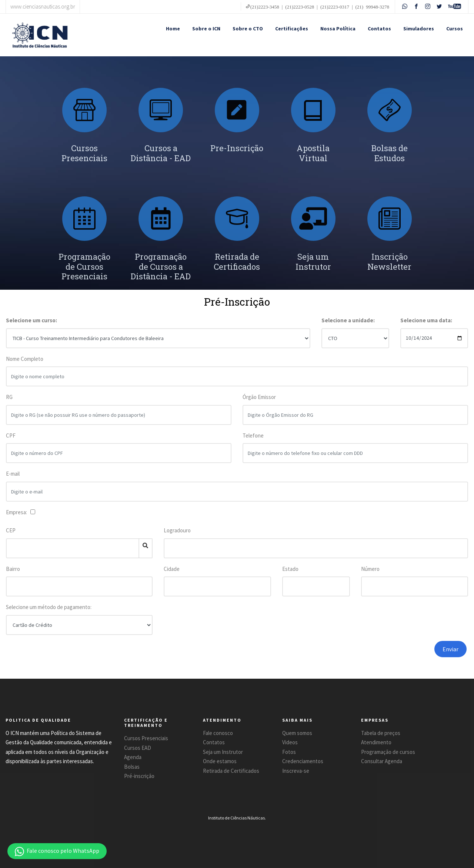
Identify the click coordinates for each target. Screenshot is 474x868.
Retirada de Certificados (231, 771)
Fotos (289, 752)
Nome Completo (25, 363)
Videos (290, 742)
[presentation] (360, 655)
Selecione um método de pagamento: (49, 607)
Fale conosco (218, 733)
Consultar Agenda (382, 761)
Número (370, 569)
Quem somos (297, 733)
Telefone (253, 439)
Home (173, 29)
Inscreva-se (296, 771)
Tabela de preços (381, 733)
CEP (11, 530)
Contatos (379, 29)
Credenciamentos (303, 761)
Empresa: (18, 512)
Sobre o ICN (206, 29)
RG (9, 401)
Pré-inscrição (139, 776)
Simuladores (419, 29)
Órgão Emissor (259, 401)
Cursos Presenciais (146, 738)
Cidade (172, 569)
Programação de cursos (388, 752)
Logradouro (177, 530)
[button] (57, 851)
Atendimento (376, 742)
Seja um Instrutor (223, 752)
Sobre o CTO (248, 29)
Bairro (13, 569)
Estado (290, 569)
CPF (11, 439)
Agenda (133, 757)
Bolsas (132, 767)
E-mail (13, 478)
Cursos (455, 29)
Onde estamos (220, 761)
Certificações (292, 29)
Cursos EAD (138, 748)
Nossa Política (338, 29)
